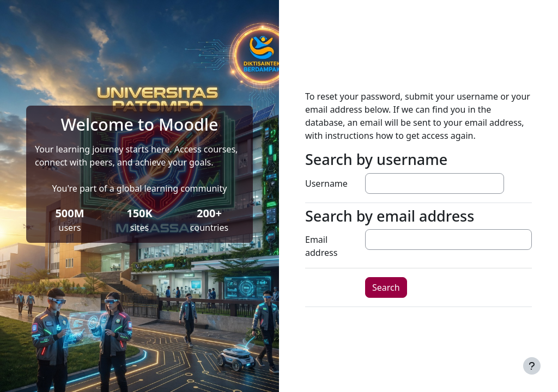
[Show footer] (532, 366)
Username (326, 183)
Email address (321, 246)
